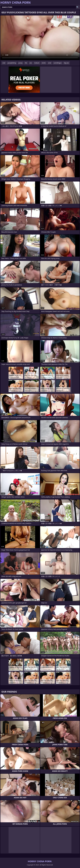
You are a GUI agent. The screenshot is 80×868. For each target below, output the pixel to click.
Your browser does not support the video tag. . (40, 38)
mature (37, 63)
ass (31, 63)
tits (26, 63)
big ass (66, 63)
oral (4, 63)
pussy (21, 63)
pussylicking (12, 63)
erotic (44, 63)
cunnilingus (57, 63)
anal (50, 63)
